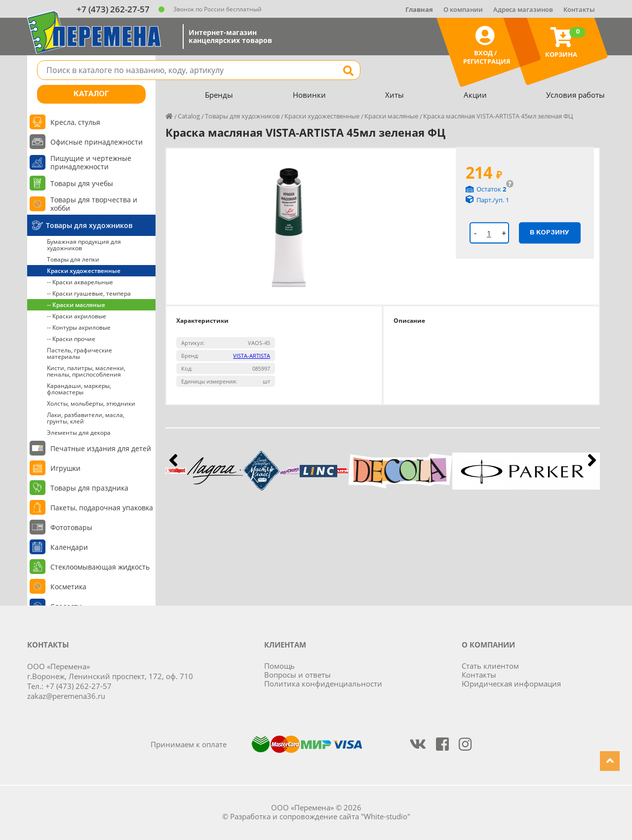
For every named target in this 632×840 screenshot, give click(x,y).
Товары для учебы (82, 183)
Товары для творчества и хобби (94, 204)
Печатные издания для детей (101, 448)
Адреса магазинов (523, 9)
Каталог (91, 94)
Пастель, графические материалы (79, 353)
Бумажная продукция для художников (84, 245)
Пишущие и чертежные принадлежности (91, 162)
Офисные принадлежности (97, 142)
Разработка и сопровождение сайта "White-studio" (320, 816)
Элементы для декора (79, 433)
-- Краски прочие (71, 339)
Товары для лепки (73, 259)
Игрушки (65, 468)
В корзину (550, 232)
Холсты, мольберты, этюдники (91, 403)
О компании (463, 9)
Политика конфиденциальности (323, 684)
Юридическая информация (511, 684)
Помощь (279, 666)
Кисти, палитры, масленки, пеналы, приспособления (86, 371)
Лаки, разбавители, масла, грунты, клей (86, 418)
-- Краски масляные (76, 305)
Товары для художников (89, 225)
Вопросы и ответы (297, 675)
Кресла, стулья (75, 122)
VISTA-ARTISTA (252, 356)
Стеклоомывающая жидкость (100, 567)
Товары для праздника (89, 488)
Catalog (189, 116)
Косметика (68, 587)
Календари (69, 547)
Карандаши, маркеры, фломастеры (79, 389)
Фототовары (71, 527)
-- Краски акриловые (77, 316)
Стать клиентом (490, 666)
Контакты (579, 9)
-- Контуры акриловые (79, 327)
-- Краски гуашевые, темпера (89, 293)
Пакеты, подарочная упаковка (102, 508)
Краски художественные (84, 271)
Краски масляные (391, 116)
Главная (419, 9)
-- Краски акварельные (80, 282)
